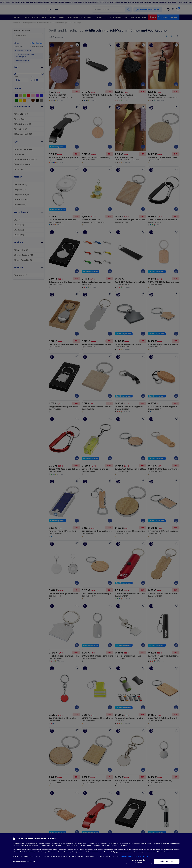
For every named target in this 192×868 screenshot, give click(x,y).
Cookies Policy (127, 856)
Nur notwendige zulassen (139, 861)
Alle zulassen (167, 861)
